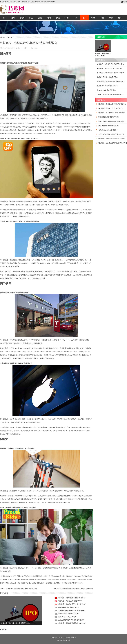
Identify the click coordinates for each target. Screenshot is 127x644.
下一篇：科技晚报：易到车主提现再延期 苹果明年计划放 (19, 589)
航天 (111, 18)
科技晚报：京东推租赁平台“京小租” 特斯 (72, 604)
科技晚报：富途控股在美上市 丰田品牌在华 (15, 623)
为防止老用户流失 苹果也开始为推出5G (71, 620)
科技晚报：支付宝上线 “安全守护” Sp (70, 601)
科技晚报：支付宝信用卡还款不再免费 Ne (72, 598)
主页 (8, 37)
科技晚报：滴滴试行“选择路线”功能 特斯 (72, 623)
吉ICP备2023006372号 (63, 640)
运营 (13, 18)
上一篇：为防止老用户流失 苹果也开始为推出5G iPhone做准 (73, 589)
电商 (49, 18)
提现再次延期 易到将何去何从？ (69, 614)
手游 (102, 18)
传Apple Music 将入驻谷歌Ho (68, 617)
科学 (120, 18)
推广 (84, 18)
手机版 (125, 2)
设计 (93, 18)
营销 (40, 18)
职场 (58, 18)
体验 (67, 18)
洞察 (22, 18)
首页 (4, 18)
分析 (76, 18)
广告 (31, 18)
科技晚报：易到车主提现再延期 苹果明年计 (113, 143)
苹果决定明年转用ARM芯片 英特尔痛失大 (72, 610)
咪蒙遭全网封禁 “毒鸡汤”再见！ (69, 607)
